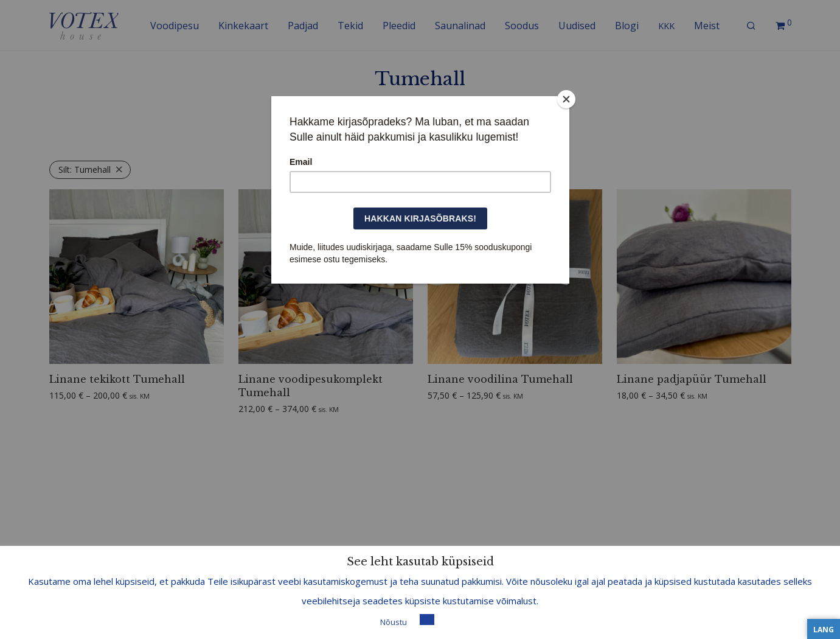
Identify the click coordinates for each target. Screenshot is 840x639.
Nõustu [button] (394, 622)
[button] (427, 620)
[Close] (566, 99)
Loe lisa (454, 621)
